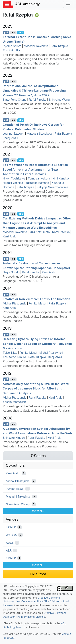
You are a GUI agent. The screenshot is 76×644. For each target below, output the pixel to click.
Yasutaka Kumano (37, 183)
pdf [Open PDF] (6, 32)
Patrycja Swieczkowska (52, 187)
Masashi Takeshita (36, 46)
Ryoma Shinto (12, 46)
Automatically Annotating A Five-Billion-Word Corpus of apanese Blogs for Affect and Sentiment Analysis (36, 388)
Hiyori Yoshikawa (14, 178)
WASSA (11, 535)
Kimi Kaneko (61, 178)
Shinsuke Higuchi (14, 438)
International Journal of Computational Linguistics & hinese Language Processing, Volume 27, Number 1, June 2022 (35, 90)
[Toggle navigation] (68, 4)
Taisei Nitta (10, 353)
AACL (10, 543)
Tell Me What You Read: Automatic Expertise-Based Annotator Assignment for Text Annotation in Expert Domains (36, 169)
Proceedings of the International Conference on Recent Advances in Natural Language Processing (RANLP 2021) (36, 196)
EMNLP (11, 558)
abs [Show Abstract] (21, 32)
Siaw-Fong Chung (15, 100)
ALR (9, 550)
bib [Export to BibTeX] (13, 32)
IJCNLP (11, 527)
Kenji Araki (11, 138)
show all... (38, 511)
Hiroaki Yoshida (13, 183)
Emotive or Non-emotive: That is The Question (36, 299)
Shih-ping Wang (59, 100)
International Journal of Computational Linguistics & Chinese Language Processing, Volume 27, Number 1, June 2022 (37, 108)
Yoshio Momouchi (15, 402)
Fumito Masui (37, 303)
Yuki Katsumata (40, 232)
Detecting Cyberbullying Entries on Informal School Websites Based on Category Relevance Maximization (37, 344)
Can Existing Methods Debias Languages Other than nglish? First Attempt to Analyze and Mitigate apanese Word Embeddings (37, 223)
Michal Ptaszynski (15, 303)
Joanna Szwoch (14, 134)
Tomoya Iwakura (39, 178)
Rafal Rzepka (59, 46)
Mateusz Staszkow (39, 134)
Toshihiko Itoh (12, 50)
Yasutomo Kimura (14, 357)
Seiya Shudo (11, 272)
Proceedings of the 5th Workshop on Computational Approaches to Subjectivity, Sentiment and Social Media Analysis (37, 316)
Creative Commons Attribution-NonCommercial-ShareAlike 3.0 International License (36, 601)
